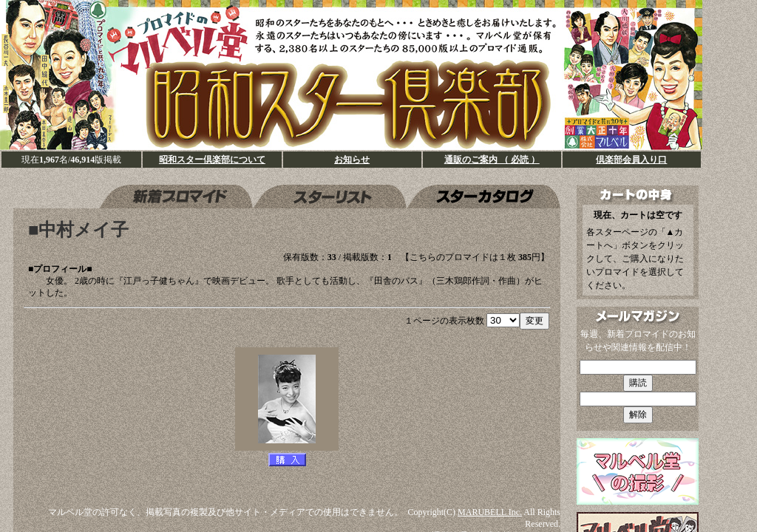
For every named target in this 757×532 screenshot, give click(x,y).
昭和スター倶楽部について (212, 160)
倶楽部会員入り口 (631, 160)
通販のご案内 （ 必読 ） (492, 160)
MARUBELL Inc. (490, 512)
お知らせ (352, 160)
